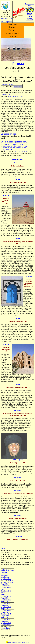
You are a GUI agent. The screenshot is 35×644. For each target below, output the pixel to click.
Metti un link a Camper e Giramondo (29, 5)
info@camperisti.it (7, 22)
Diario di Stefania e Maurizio (7, 581)
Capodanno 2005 (6, 614)
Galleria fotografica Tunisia (16, 96)
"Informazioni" (6, 95)
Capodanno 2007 (6, 607)
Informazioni (18, 87)
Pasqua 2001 (5, 621)
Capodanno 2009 (6, 600)
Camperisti (12, 27)
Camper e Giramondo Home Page (17, 642)
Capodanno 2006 (6, 610)
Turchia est (29, 20)
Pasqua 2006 (5, 609)
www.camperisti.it (7, 18)
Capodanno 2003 (6, 619)
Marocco (29, 15)
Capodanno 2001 (6, 623)
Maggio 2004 (5, 616)
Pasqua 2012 (5, 584)
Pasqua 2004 (5, 618)
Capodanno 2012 (6, 586)
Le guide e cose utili (12, 33)
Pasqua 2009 (5, 598)
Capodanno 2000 (6, 625)
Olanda (29, 16)
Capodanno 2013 (6, 579)
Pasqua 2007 (5, 605)
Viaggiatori (12, 30)
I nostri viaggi (12, 24)
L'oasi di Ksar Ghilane (7, 627)
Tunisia (29, 13)
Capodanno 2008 (6, 603)
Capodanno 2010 (6, 596)
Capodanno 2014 (6, 577)
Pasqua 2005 (5, 612)
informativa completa (22, 152)
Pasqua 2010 (5, 594)
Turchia (29, 18)
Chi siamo (12, 36)
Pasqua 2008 (5, 602)
